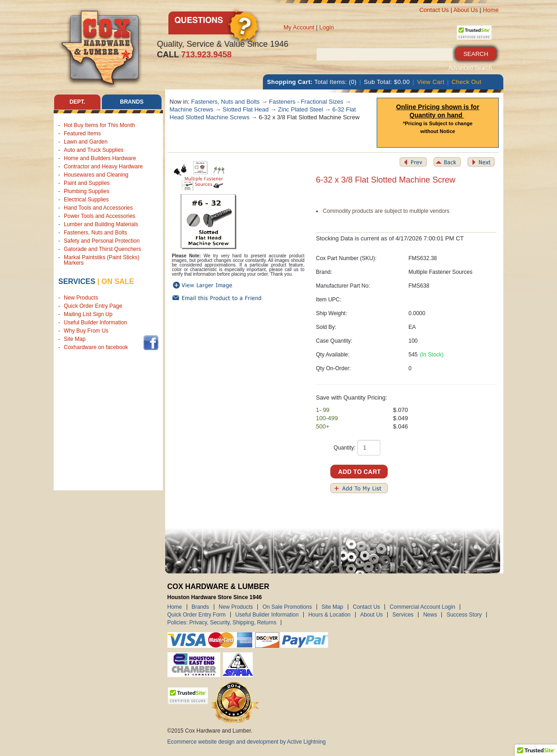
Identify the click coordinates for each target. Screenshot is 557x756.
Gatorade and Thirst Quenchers (103, 249)
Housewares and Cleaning (96, 175)
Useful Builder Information (95, 322)
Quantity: (345, 448)
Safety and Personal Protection (102, 241)
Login (327, 27)
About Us (465, 10)
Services (77, 281)
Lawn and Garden (86, 142)
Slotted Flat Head (245, 109)
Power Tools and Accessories (100, 216)
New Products (81, 298)
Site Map (75, 339)
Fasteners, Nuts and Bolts (95, 233)
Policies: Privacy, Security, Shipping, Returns (222, 623)
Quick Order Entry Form (197, 615)
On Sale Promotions (287, 607)
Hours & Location (329, 615)
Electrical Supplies (86, 200)
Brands (201, 607)
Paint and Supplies (87, 183)
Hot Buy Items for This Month (99, 125)
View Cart (431, 82)
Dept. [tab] (77, 102)
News (430, 615)
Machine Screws (192, 109)
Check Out (466, 82)
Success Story (464, 615)
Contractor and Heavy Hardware (103, 167)
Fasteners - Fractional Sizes (306, 102)
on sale (118, 281)
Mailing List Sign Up (88, 314)
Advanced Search (470, 68)
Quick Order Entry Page (93, 306)
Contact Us (434, 10)
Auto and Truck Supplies (94, 150)
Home (491, 10)
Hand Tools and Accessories (98, 208)
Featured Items (82, 133)
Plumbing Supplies (86, 191)
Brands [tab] (132, 102)
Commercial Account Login (422, 607)
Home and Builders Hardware (100, 158)
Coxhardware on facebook (97, 347)
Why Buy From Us (86, 331)
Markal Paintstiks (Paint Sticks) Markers (102, 260)
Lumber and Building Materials (101, 224)
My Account (299, 27)
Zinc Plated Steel (301, 109)
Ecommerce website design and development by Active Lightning (247, 742)
